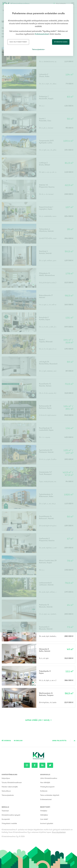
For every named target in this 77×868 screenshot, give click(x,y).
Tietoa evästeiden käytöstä (50, 795)
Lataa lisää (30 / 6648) (37, 720)
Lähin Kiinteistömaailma (49, 778)
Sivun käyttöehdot (59, 832)
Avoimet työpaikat (47, 823)
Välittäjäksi (44, 815)
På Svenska (6, 741)
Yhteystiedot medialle (9, 823)
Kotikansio (44, 791)
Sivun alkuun (75, 741)
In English (18, 741)
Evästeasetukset (46, 799)
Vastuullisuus (6, 791)
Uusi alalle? (44, 819)
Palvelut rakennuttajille (10, 787)
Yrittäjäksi (44, 811)
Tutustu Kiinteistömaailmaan (12, 782)
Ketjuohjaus (6, 778)
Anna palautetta (59, 741)
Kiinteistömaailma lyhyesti (11, 815)
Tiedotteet (5, 811)
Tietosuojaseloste (8, 795)
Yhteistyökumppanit (47, 787)
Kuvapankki (6, 819)
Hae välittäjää (45, 782)
